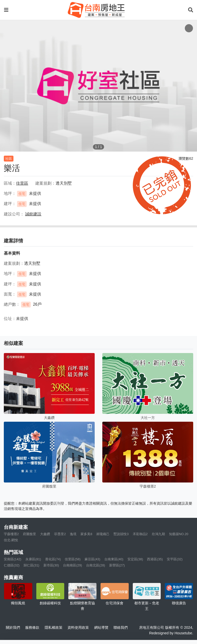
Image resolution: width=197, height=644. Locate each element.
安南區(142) (13, 559)
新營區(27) (117, 565)
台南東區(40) (114, 559)
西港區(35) (155, 559)
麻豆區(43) (92, 559)
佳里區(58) (73, 559)
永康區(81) (33, 559)
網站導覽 (101, 627)
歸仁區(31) (31, 565)
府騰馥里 (29, 534)
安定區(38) (135, 559)
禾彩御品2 (140, 534)
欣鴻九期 (158, 534)
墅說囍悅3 (121, 534)
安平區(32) (175, 559)
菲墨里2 (60, 534)
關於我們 (13, 627)
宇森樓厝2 (11, 534)
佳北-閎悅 (11, 540)
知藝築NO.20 (179, 534)
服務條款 (32, 627)
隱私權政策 (54, 627)
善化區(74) (53, 559)
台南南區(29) (72, 565)
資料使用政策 (78, 627)
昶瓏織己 (103, 534)
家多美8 (86, 534)
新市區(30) (51, 565)
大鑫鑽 (45, 534)
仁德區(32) (12, 565)
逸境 (73, 534)
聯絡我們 (121, 627)
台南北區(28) (96, 565)
